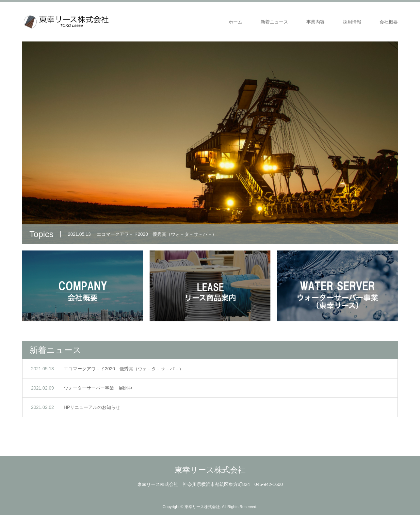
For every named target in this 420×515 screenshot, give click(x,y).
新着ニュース (274, 22)
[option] (210, 143)
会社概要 (389, 22)
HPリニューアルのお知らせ (92, 407)
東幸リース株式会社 (210, 470)
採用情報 (352, 22)
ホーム (235, 22)
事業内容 (315, 22)
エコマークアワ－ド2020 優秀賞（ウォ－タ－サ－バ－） (124, 369)
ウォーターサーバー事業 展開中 (98, 388)
